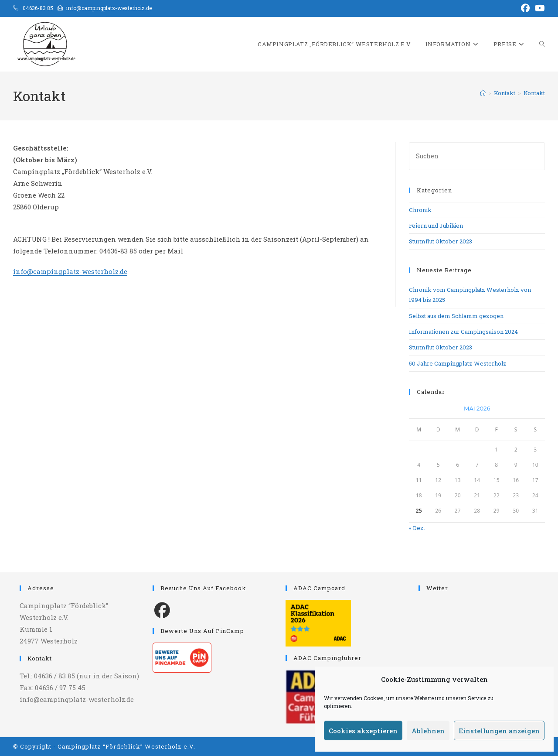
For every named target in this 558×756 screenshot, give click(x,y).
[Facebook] (162, 609)
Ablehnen (428, 731)
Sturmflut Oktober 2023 (441, 241)
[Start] (483, 93)
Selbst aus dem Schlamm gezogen (456, 316)
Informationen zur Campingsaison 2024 (463, 332)
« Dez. (417, 528)
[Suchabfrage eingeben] (477, 156)
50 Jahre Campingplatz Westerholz (458, 363)
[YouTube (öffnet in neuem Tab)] (539, 9)
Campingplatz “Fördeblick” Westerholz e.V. (126, 746)
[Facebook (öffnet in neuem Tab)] (525, 9)
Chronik (420, 210)
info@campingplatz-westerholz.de (70, 271)
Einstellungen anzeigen (499, 731)
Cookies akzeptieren (363, 731)
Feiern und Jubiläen (436, 226)
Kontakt (534, 93)
